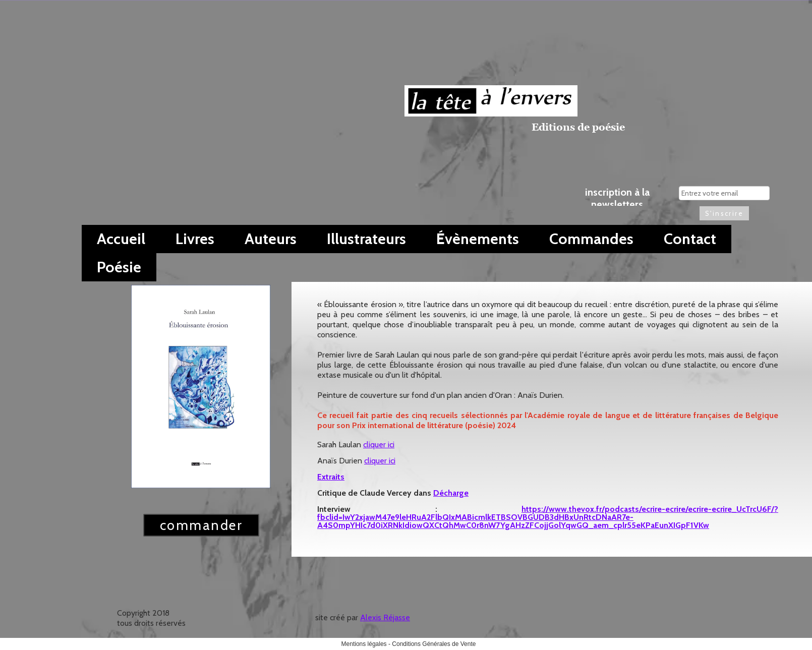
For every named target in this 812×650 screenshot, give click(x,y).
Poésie (119, 267)
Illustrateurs (366, 239)
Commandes (591, 239)
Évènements (478, 239)
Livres (195, 239)
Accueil (121, 239)
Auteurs (271, 239)
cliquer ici (379, 445)
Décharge (451, 493)
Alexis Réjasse (385, 617)
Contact (690, 239)
